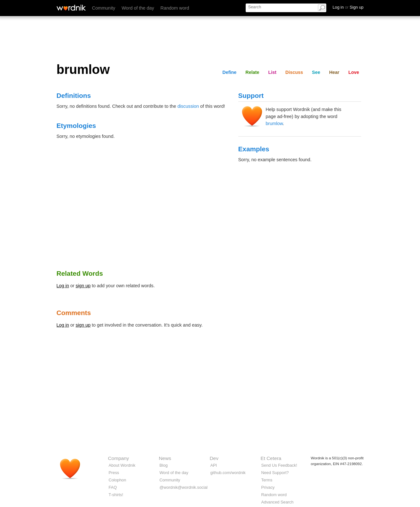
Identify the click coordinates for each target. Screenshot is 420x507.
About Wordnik (122, 465)
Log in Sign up (348, 7)
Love (354, 72)
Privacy (268, 487)
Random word (175, 8)
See (316, 72)
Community (104, 8)
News (165, 458)
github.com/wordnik (228, 473)
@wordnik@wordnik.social (184, 487)
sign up (83, 286)
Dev (214, 458)
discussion (188, 106)
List (273, 72)
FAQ (113, 487)
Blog (164, 465)
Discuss (294, 72)
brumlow (274, 123)
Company (119, 458)
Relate (252, 72)
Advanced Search (277, 502)
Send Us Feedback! (279, 465)
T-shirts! (116, 495)
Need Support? (275, 473)
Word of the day (138, 8)
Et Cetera (271, 458)
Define (229, 72)
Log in (63, 286)
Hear (334, 72)
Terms (267, 480)
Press (114, 473)
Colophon (118, 480)
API (214, 465)
